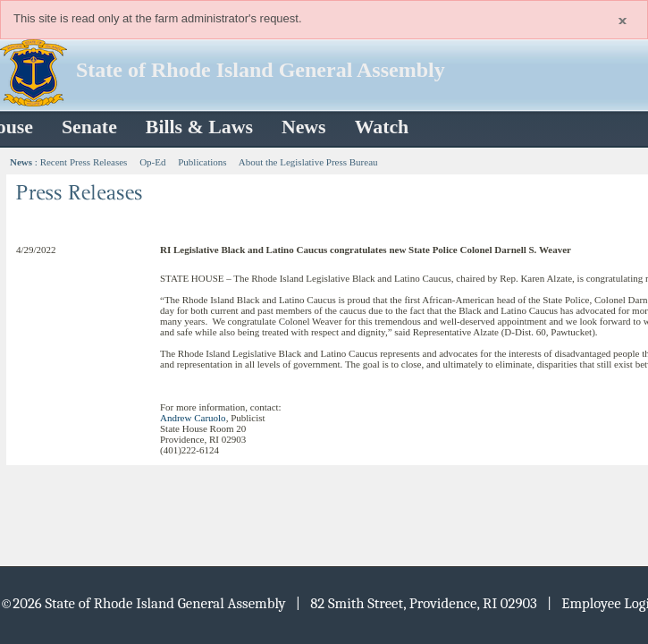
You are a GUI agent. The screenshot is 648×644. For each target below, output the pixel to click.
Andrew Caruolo (193, 418)
